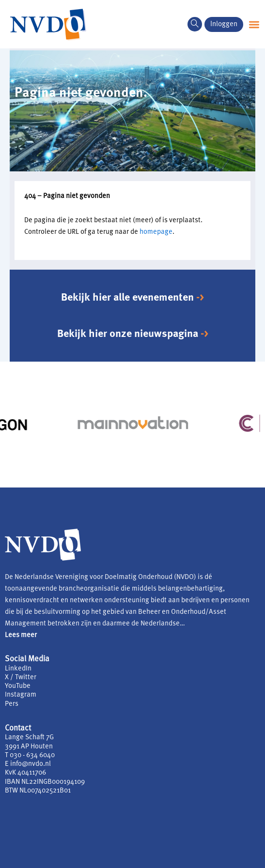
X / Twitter (21, 678)
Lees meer (21, 635)
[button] (254, 24)
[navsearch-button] (195, 24)
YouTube (18, 686)
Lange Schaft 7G (29, 738)
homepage (156, 232)
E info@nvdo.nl (28, 764)
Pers (12, 704)
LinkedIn (18, 669)
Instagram (21, 695)
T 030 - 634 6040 (30, 755)
